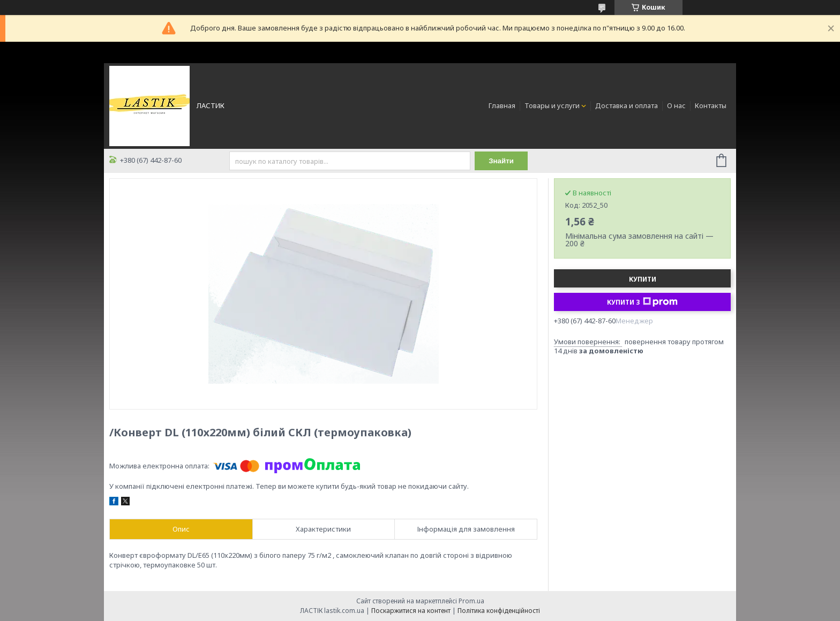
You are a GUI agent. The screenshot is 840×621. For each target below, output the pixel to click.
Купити (643, 279)
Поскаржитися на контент (411, 611)
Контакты (711, 105)
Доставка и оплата (627, 105)
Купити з (642, 302)
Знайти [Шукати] (501, 161)
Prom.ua (471, 601)
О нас (676, 105)
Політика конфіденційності (499, 611)
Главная (502, 105)
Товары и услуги (552, 105)
